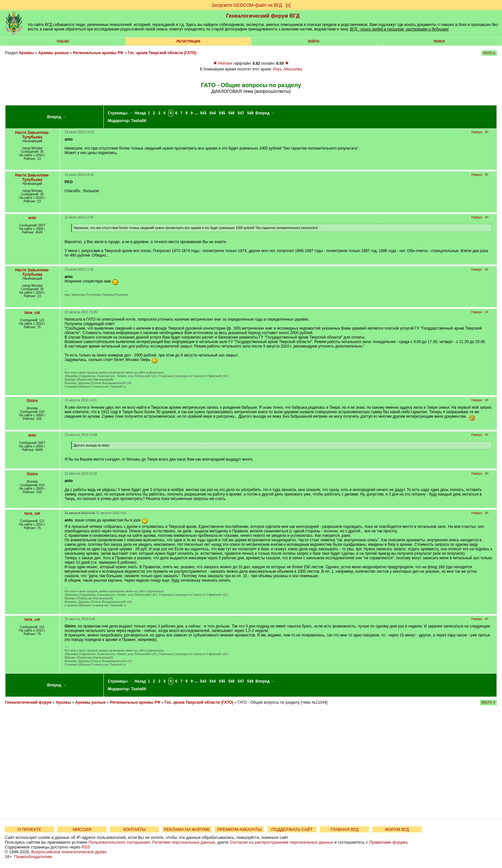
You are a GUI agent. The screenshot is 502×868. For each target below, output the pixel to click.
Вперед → (57, 117)
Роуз (277, 69)
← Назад (138, 113)
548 (250, 113)
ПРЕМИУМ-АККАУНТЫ (239, 829)
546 (231, 113)
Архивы (27, 53)
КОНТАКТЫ (134, 829)
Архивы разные (54, 53)
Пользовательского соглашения (119, 842)
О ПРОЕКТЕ (29, 829)
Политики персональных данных (184, 842)
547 (241, 113)
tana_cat (32, 313)
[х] (288, 5)
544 (213, 113)
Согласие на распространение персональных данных (281, 842)
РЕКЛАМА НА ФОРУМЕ (187, 829)
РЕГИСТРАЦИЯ (188, 41)
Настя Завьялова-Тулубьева (32, 135)
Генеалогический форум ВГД (263, 16)
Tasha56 (139, 121)
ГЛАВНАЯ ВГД (345, 829)
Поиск (439, 41)
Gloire (32, 401)
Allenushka (293, 69)
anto (32, 218)
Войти (314, 41)
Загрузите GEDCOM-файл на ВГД (247, 5)
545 (222, 113)
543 (203, 113)
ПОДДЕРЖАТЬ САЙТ (292, 829)
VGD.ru (63, 41)
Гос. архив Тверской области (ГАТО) (162, 53)
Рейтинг (225, 63)
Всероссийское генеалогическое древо (69, 852)
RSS (86, 847)
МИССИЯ (82, 829)
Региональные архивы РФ (98, 53)
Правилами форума (388, 842)
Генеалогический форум (28, 702)
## (487, 132)
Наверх (477, 132)
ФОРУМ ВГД (397, 829)
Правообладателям (33, 857)
